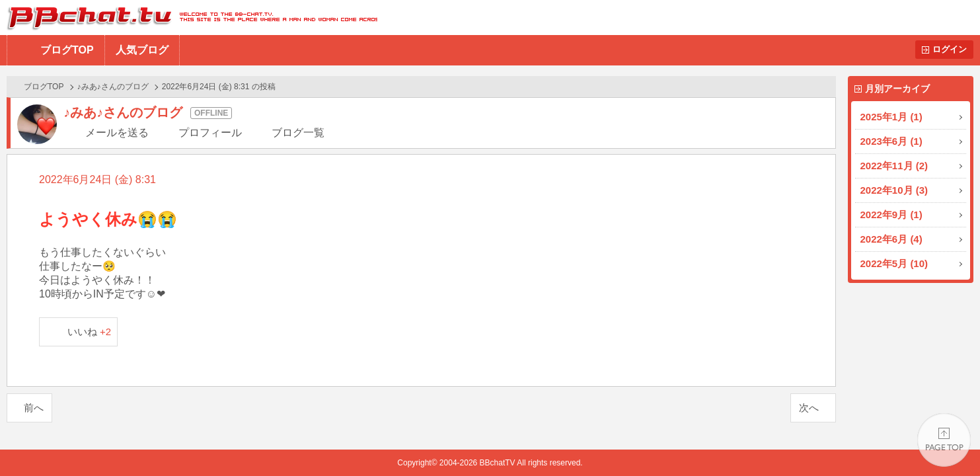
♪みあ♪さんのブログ (113, 87)
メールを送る (117, 133)
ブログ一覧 (298, 133)
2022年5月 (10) (894, 263)
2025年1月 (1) (891, 117)
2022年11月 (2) (894, 166)
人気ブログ (142, 50)
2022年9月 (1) (891, 215)
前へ (34, 408)
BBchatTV (189, 18)
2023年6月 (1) (891, 141)
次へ (809, 408)
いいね (90, 332)
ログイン (950, 49)
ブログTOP (67, 50)
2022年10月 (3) (894, 190)
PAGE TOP (944, 440)
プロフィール (210, 133)
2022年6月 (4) (891, 239)
